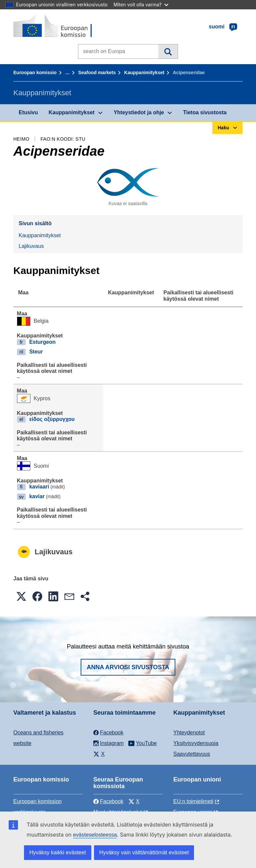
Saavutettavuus (192, 754)
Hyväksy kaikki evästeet (58, 852)
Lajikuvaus (31, 246)
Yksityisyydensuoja (196, 743)
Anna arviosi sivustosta (128, 667)
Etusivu (28, 112)
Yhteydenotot (189, 733)
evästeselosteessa (95, 835)
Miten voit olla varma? (141, 5)
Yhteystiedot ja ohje (139, 112)
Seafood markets (97, 73)
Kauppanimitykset (144, 73)
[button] (21, 596)
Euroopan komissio (35, 73)
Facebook (108, 801)
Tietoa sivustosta (205, 112)
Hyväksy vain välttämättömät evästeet (144, 852)
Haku (168, 51)
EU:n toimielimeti (193, 801)
